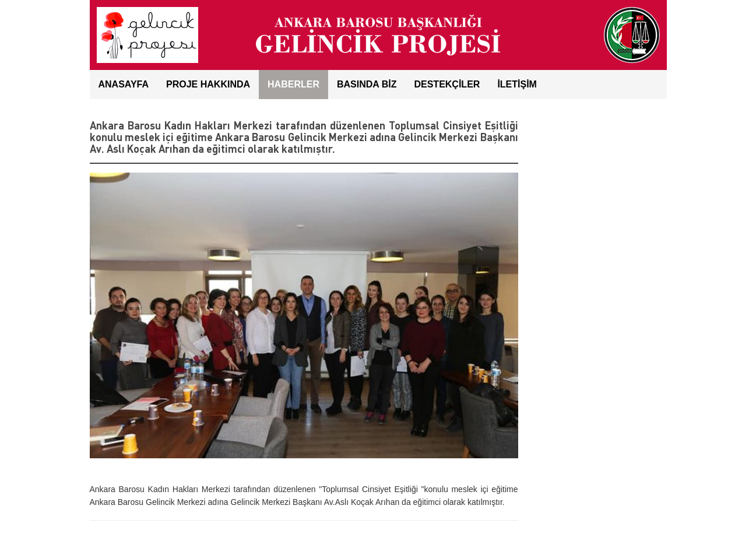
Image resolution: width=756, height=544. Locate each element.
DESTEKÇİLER (447, 84)
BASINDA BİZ (367, 84)
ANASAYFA (124, 84)
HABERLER (293, 84)
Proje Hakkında (208, 84)
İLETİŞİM (517, 84)
